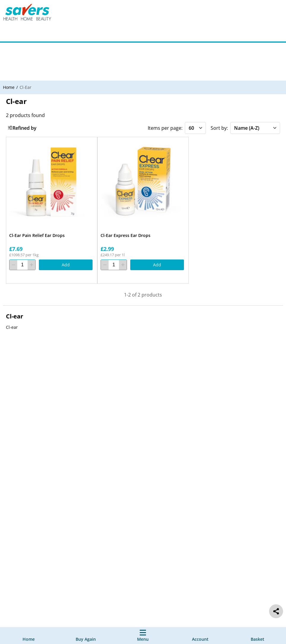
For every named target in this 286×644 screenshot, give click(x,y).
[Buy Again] (86, 636)
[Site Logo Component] (31, 13)
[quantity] (22, 265)
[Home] (29, 636)
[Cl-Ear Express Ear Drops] (143, 182)
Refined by (22, 128)
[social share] (276, 611)
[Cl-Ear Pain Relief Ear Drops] (52, 182)
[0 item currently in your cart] (258, 636)
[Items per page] (195, 128)
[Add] (66, 265)
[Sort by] (255, 128)
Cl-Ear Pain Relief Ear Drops (37, 235)
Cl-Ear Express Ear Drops (125, 235)
